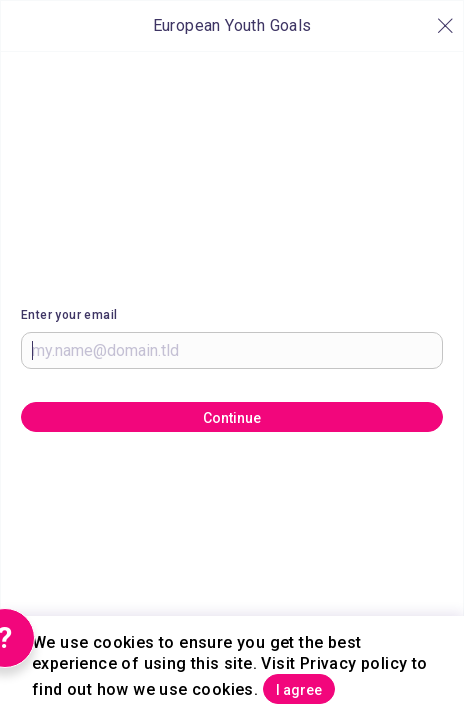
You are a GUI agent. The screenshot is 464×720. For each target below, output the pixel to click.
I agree (299, 690)
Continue (232, 418)
